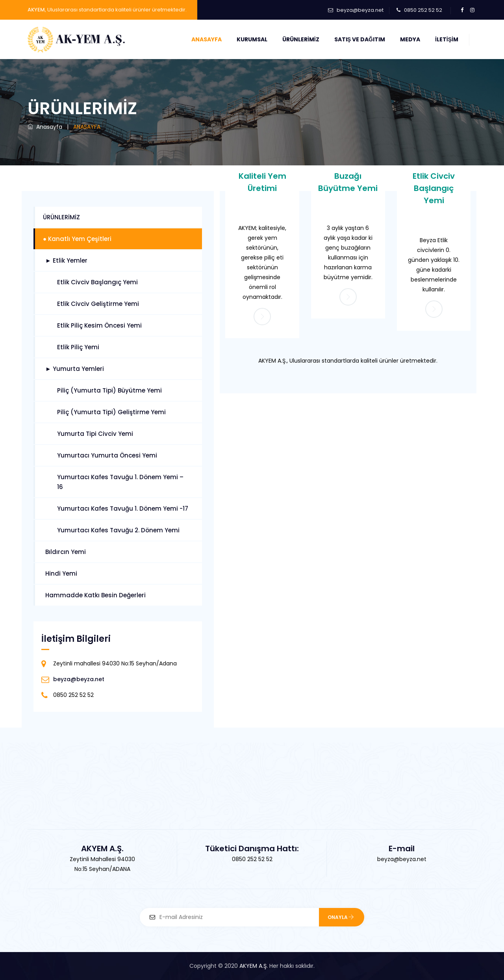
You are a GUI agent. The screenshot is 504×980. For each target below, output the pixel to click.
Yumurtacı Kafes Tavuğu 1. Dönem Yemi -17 (123, 509)
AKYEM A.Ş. (254, 966)
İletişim (447, 39)
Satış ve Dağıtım (360, 39)
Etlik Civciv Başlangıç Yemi (434, 188)
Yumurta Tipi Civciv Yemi (95, 434)
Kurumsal (252, 39)
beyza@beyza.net (360, 10)
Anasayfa (207, 39)
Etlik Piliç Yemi (78, 347)
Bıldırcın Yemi (66, 552)
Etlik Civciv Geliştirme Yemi (98, 304)
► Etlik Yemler (66, 260)
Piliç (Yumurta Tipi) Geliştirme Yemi (111, 412)
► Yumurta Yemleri (75, 369)
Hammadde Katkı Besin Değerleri (95, 595)
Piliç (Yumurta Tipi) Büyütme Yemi (109, 390)
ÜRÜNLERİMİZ (61, 217)
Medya (410, 39)
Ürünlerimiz (301, 39)
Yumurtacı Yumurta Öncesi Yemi (107, 455)
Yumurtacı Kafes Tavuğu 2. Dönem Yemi (118, 530)
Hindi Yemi (61, 573)
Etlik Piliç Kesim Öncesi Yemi (99, 325)
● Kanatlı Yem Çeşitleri (77, 239)
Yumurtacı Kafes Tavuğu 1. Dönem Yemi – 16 (120, 482)
